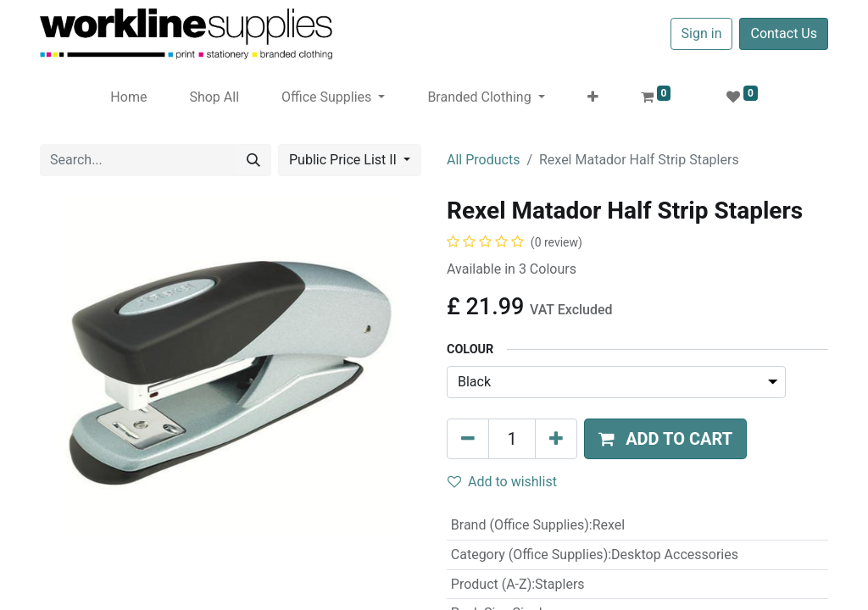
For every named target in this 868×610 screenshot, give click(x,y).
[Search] (253, 160)
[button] (593, 97)
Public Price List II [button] (345, 160)
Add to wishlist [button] (502, 482)
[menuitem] (128, 97)
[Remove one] (468, 439)
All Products (483, 160)
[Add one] (556, 439)
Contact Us (784, 33)
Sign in (702, 33)
